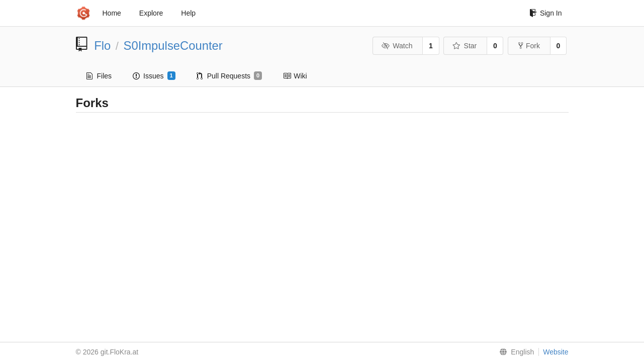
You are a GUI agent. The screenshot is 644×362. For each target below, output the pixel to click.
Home (112, 13)
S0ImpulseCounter (173, 46)
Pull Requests (229, 76)
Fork (529, 46)
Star (465, 46)
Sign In (546, 13)
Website (556, 352)
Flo (102, 46)
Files (99, 76)
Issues (154, 76)
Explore (151, 13)
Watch (397, 46)
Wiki (295, 76)
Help (188, 13)
